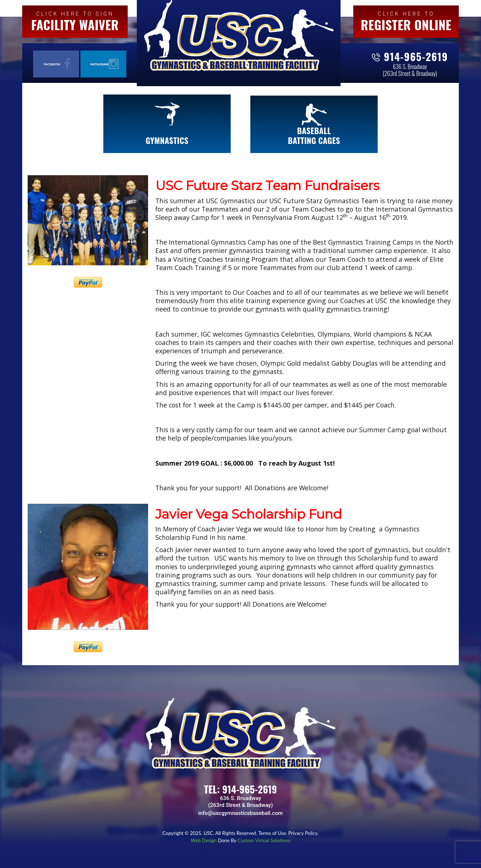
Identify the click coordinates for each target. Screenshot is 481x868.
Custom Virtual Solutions (264, 840)
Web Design (204, 840)
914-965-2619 (416, 56)
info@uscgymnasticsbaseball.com (240, 813)
